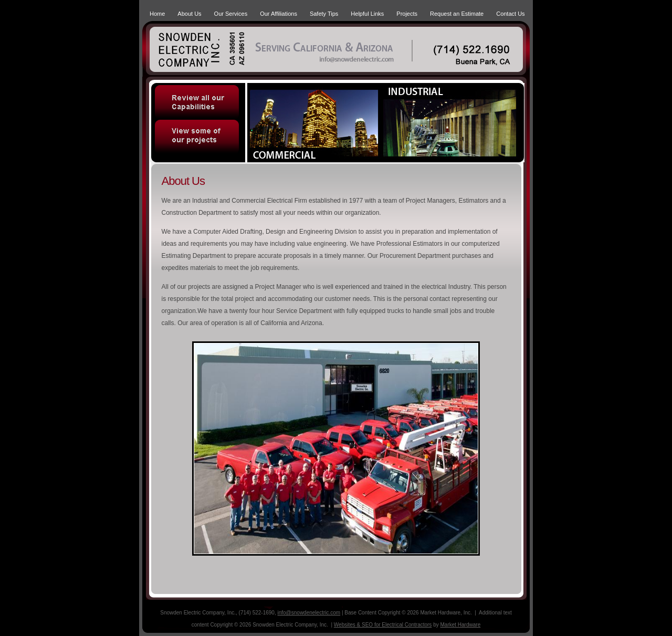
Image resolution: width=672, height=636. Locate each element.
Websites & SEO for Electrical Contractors (383, 625)
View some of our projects (198, 140)
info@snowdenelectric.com (309, 613)
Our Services (231, 14)
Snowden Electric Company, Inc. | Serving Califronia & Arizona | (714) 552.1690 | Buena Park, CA (205, 48)
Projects (407, 14)
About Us (189, 14)
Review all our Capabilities (198, 100)
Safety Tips (324, 14)
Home (157, 14)
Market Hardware (461, 625)
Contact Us (510, 14)
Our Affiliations (279, 14)
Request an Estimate (457, 14)
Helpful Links (367, 14)
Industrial (452, 123)
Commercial (314, 123)
